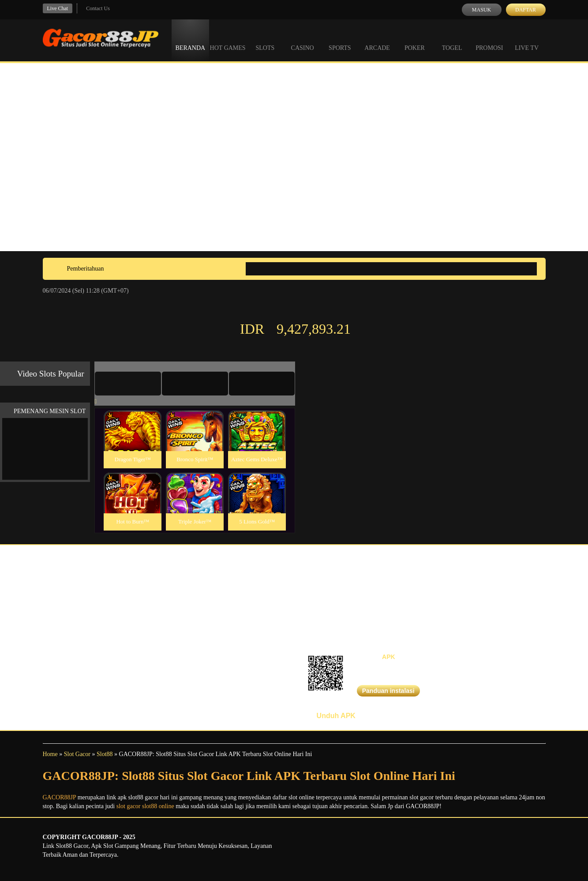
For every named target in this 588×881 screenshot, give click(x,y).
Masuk (481, 10)
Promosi (489, 40)
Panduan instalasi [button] (388, 691)
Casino (303, 40)
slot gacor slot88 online (145, 806)
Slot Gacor (77, 754)
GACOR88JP (60, 797)
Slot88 (105, 754)
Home (50, 754)
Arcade (377, 40)
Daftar (526, 10)
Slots (265, 40)
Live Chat (58, 8)
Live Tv (527, 40)
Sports (340, 40)
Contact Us (98, 8)
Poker (415, 40)
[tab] (128, 384)
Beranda (191, 40)
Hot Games (228, 40)
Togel (452, 40)
